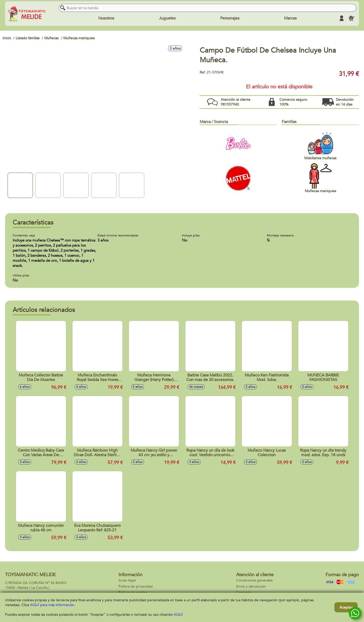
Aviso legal (127, 580)
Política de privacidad (136, 586)
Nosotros (106, 18)
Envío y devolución (251, 586)
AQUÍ (178, 615)
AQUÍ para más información (52, 605)
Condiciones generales (254, 580)
